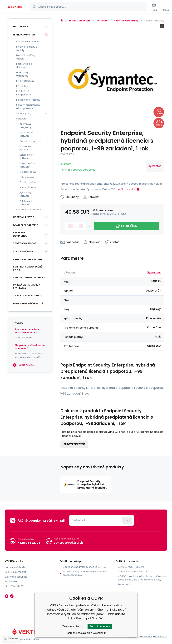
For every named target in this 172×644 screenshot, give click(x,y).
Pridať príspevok (74, 444)
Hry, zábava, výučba (26, 148)
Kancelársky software (26, 156)
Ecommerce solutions (140, 637)
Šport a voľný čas (25, 243)
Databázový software (26, 134)
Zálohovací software (26, 203)
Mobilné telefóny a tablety (27, 48)
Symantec (155, 166)
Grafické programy (30, 141)
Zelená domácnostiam (27, 296)
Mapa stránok (31, 639)
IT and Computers (80, 21)
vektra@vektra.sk (68, 543)
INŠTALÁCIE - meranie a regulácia (27, 286)
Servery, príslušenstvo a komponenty (28, 107)
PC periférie (23, 86)
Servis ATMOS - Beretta (131, 567)
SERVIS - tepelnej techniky (29, 277)
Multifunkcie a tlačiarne (24, 66)
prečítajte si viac (126, 189)
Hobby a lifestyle (24, 217)
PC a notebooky (25, 81)
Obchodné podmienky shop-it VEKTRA (84, 567)
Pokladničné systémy (28, 100)
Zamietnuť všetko (72, 627)
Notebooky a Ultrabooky (23, 74)
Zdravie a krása (23, 251)
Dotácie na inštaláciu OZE (132, 572)
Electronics (21, 27)
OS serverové (27, 177)
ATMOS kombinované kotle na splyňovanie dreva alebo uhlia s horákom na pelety (142, 578)
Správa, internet (28, 187)
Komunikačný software (27, 165)
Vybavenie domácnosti (21, 234)
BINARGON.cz (160, 637)
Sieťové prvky (24, 114)
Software (102, 21)
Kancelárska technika (28, 42)
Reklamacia (125, 584)
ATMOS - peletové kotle (28, 259)
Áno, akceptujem (100, 627)
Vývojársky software (25, 194)
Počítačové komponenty (24, 93)
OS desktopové (28, 172)
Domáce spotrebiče (25, 225)
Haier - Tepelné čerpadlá (28, 304)
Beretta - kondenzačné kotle (28, 268)
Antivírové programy (126, 21)
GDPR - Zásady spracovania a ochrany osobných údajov (84, 573)
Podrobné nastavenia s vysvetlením (86, 633)
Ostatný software (29, 182)
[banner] (15, 7)
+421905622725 (29, 543)
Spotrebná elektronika (29, 210)
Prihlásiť (127, 520)
